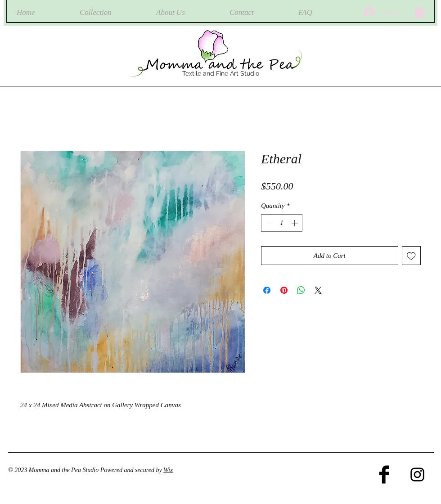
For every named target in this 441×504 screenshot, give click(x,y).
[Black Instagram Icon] (417, 475)
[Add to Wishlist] (412, 256)
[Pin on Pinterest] (284, 290)
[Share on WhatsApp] (301, 290)
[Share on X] (318, 290)
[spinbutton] (282, 223)
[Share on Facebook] (267, 290)
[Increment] (295, 223)
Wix (168, 470)
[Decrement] (268, 223)
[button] (419, 11)
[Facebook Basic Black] (384, 475)
